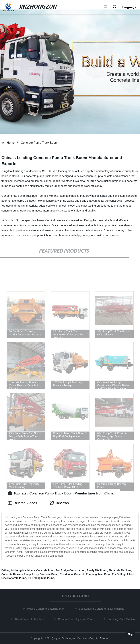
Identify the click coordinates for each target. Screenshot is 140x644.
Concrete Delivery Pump (16, 574)
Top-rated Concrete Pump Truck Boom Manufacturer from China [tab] (61, 493)
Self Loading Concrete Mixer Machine (102, 609)
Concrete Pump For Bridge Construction (61, 570)
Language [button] (129, 7)
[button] (106, 7)
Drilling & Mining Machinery (18, 570)
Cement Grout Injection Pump (77, 619)
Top (131, 634)
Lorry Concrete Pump (45, 574)
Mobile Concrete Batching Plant (47, 609)
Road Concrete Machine (30, 619)
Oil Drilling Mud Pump (41, 578)
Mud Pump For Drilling (112, 574)
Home (11, 143)
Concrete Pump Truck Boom (39, 143)
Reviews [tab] (59, 503)
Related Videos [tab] (23, 503)
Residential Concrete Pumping (78, 574)
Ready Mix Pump (97, 570)
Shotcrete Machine (120, 570)
